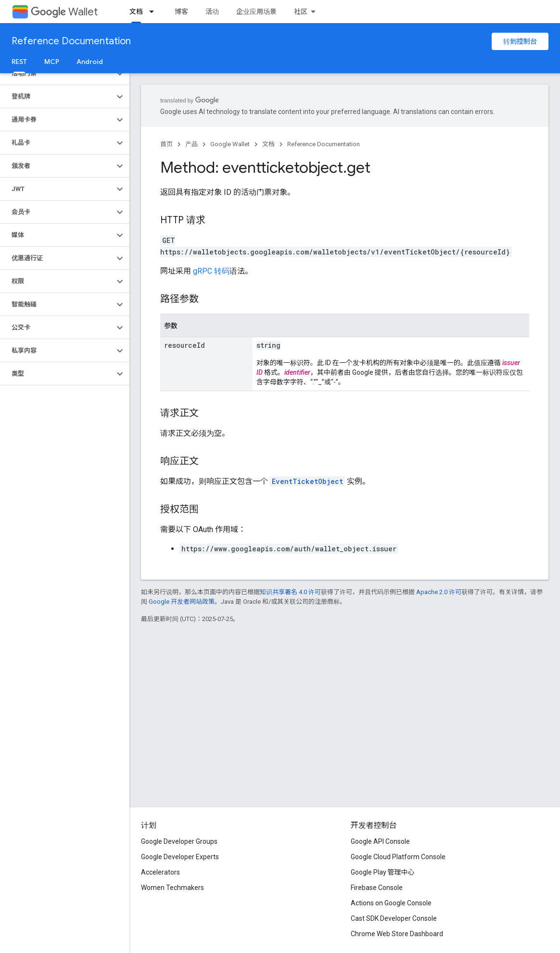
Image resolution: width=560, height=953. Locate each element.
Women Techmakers (172, 888)
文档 (268, 144)
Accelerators (160, 872)
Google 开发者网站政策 (182, 602)
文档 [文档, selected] (136, 12)
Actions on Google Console (391, 903)
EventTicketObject (307, 481)
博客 (181, 12)
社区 (301, 12)
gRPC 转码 (211, 271)
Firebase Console (377, 888)
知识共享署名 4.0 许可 (290, 592)
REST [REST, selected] (19, 62)
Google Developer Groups (179, 841)
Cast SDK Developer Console (394, 918)
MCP (52, 62)
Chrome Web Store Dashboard (397, 934)
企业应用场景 (256, 12)
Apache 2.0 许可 (439, 592)
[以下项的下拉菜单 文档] (154, 12)
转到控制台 (520, 41)
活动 (212, 12)
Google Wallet (230, 144)
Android (90, 62)
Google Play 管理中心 (383, 872)
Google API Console (380, 841)
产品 (191, 144)
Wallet (64, 12)
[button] (57, 74)
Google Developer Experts (180, 857)
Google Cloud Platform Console (398, 857)
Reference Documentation (71, 41)
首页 (166, 144)
